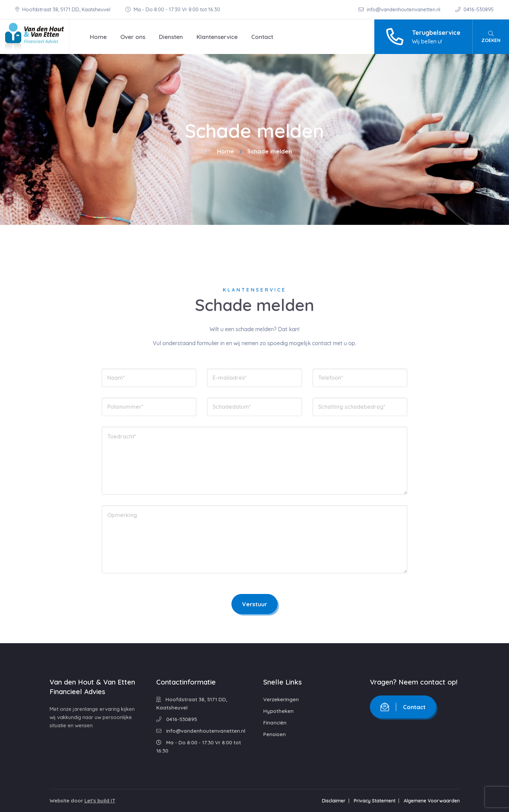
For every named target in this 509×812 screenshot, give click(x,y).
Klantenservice (217, 37)
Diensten (171, 37)
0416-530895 (474, 9)
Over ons (133, 37)
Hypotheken (278, 711)
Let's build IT (100, 801)
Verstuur (254, 604)
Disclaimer (334, 801)
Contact (262, 37)
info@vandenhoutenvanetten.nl (400, 9)
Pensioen (274, 734)
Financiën (275, 723)
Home (98, 37)
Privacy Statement (375, 801)
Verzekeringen (281, 699)
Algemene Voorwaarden (432, 801)
